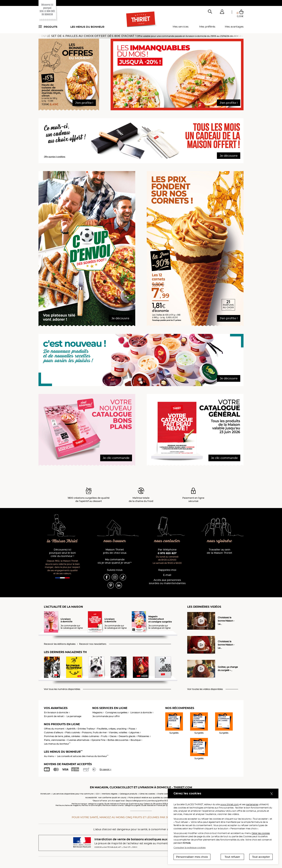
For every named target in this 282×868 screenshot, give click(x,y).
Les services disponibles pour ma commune (73, 794)
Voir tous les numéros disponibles (62, 689)
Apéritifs (71, 729)
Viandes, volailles (118, 732)
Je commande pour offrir (106, 716)
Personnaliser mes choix (192, 857)
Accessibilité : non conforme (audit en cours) (106, 798)
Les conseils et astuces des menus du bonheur (83, 756)
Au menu (49, 756)
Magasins (97, 712)
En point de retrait (54, 716)
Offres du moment (54, 729)
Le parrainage (74, 716)
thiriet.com (46, 794)
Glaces (113, 736)
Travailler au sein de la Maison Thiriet (220, 551)
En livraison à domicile (56, 712)
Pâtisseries (143, 736)
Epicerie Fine (98, 740)
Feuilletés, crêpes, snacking (112, 729)
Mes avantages (234, 27)
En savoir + (105, 769)
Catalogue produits (128, 794)
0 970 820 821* (167, 553)
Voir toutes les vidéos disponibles (205, 689)
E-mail (167, 575)
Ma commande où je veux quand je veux (115, 561)
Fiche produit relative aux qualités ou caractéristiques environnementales (163, 798)
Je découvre (229, 156)
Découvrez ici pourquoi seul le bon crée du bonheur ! (62, 553)
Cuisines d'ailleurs (54, 732)
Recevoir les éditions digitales (60, 644)
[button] (222, 12)
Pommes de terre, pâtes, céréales (62, 736)
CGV (98, 794)
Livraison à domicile (141, 712)
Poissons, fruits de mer (94, 732)
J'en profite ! (84, 103)
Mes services (181, 27)
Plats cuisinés (73, 732)
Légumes (134, 732)
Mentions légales (110, 794)
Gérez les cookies (147, 794)
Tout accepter (261, 857)
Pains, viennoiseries (55, 740)
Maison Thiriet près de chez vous (115, 551)
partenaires (252, 804)
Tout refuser (232, 857)
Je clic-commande (116, 458)
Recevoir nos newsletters (93, 644)
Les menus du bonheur (87, 27)
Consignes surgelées (116, 712)
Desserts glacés (127, 736)
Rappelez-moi (167, 570)
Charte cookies (164, 794)
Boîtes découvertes (118, 740)
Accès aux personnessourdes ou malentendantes (167, 582)
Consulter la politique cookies (190, 848)
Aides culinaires (91, 736)
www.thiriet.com (230, 804)
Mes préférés (207, 27)
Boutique (136, 740)
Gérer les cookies (261, 833)
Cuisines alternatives (78, 740)
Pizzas (132, 729)
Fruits (104, 736)
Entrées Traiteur (86, 729)
